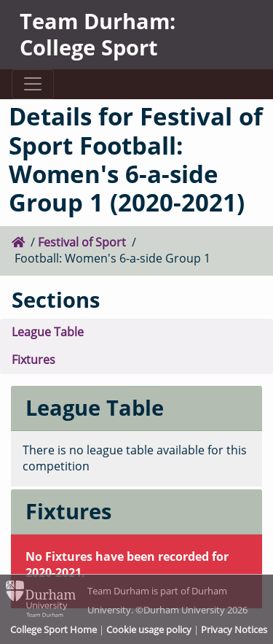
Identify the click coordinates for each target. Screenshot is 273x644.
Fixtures (33, 360)
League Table (48, 332)
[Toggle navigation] (32, 84)
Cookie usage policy (149, 629)
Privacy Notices (234, 629)
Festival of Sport (82, 242)
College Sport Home (54, 629)
